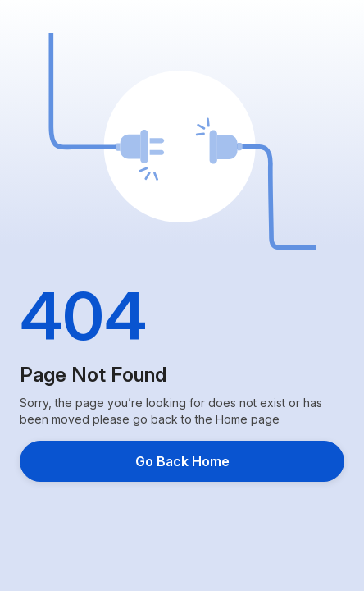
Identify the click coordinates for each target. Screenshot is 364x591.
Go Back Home (182, 461)
